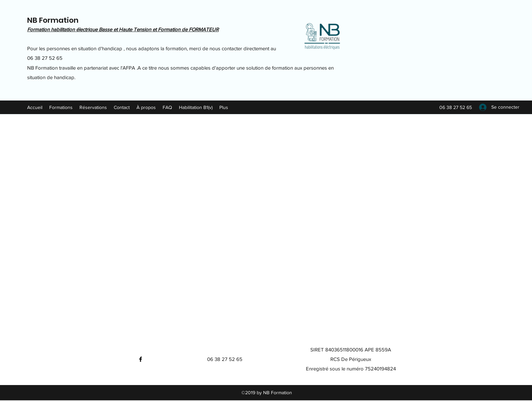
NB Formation (53, 20)
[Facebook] (141, 359)
